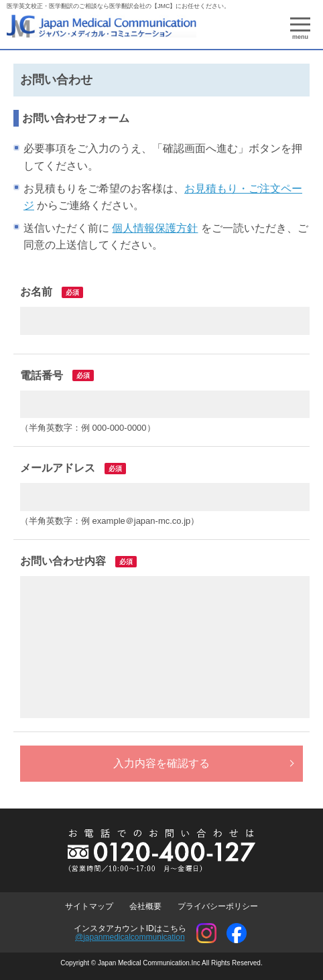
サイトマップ (89, 906)
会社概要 (145, 906)
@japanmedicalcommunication (130, 937)
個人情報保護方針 (155, 228)
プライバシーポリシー (218, 906)
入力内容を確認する (161, 763)
